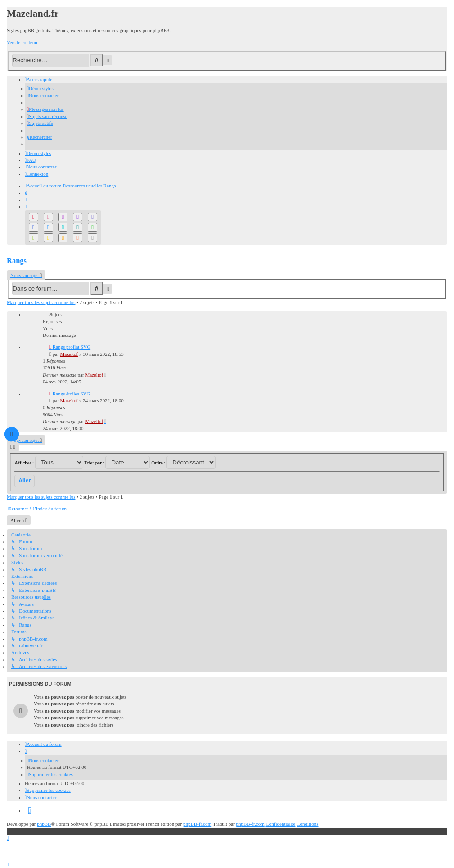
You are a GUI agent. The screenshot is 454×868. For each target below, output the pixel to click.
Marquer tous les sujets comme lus (41, 302)
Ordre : (183, 463)
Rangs (17, 261)
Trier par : (117, 463)
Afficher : (49, 463)
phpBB (44, 824)
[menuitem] (40, 88)
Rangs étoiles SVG (72, 394)
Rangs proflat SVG (72, 347)
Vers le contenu (22, 42)
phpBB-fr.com (197, 824)
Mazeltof (69, 354)
